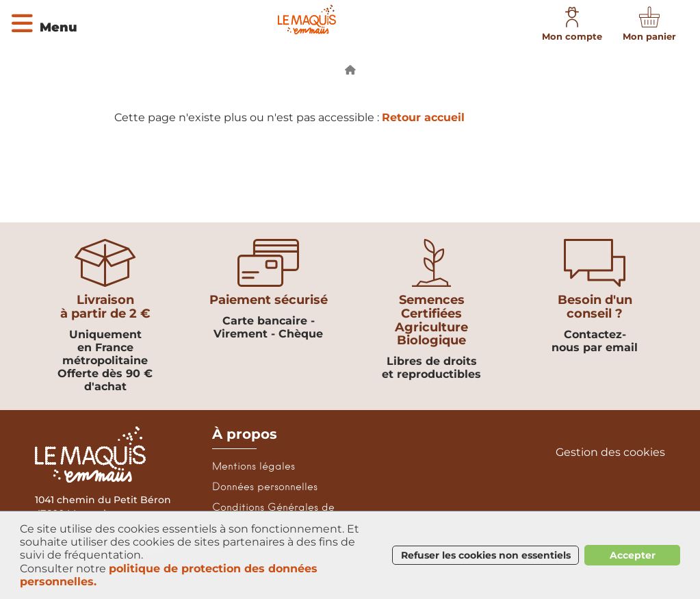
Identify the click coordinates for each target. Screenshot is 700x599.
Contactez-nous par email (595, 341)
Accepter (633, 555)
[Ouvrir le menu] (44, 22)
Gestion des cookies (610, 453)
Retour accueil (423, 117)
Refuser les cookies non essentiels (486, 555)
